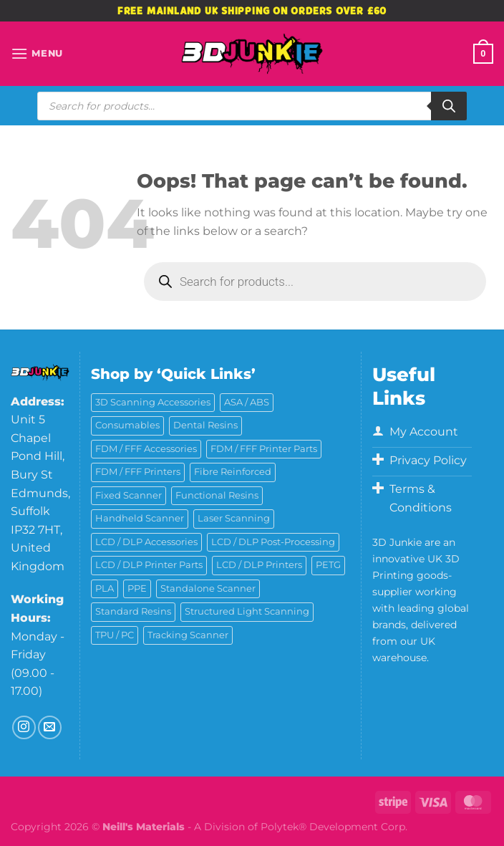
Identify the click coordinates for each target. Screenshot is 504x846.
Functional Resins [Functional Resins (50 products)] (217, 495)
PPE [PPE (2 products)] (137, 588)
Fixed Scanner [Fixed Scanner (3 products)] (129, 495)
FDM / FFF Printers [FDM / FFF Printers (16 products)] (138, 472)
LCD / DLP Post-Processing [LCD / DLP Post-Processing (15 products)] (273, 542)
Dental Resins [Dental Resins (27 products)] (205, 425)
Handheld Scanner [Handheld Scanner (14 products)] (140, 518)
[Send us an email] (50, 727)
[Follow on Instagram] (24, 727)
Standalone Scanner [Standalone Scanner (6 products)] (208, 588)
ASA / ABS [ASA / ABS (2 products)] (247, 402)
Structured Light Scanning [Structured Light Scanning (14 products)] (247, 611)
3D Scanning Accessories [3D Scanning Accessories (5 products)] (153, 402)
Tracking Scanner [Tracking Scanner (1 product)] (188, 635)
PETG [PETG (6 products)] (328, 565)
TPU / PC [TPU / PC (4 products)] (115, 635)
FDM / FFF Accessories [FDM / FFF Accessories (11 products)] (146, 449)
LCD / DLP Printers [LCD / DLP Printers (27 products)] (259, 565)
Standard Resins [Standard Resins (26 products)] (133, 611)
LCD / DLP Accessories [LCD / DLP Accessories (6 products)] (146, 542)
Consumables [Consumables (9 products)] (127, 425)
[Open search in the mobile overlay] (252, 106)
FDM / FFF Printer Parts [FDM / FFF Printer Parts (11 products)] (264, 449)
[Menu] (37, 53)
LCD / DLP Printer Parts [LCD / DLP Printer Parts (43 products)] (149, 565)
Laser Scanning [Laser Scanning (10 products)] (234, 518)
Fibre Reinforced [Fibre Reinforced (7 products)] (233, 472)
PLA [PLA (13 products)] (105, 588)
